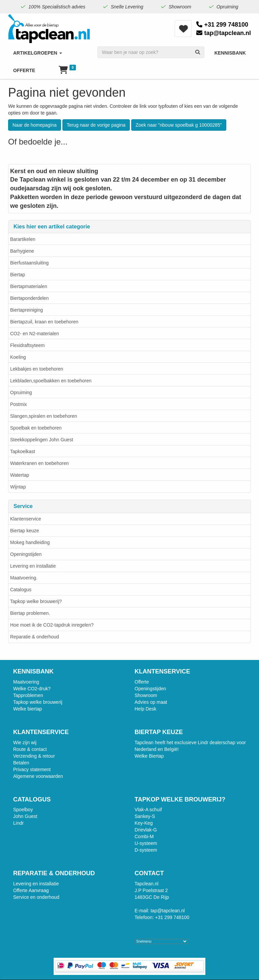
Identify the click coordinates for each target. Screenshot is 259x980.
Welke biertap (27, 709)
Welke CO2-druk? (32, 689)
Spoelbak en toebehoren (36, 428)
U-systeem (146, 843)
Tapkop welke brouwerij (38, 702)
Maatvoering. (24, 578)
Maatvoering (26, 682)
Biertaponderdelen (29, 298)
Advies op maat (151, 702)
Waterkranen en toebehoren (39, 463)
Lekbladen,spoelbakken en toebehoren (51, 381)
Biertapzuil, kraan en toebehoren (44, 322)
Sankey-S (145, 816)
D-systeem (146, 850)
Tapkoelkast (23, 451)
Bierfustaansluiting (29, 263)
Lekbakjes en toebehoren (37, 369)
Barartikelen (23, 239)
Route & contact (30, 749)
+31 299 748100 (222, 25)
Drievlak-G (146, 830)
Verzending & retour (34, 756)
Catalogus (21, 590)
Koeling (18, 357)
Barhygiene (22, 251)
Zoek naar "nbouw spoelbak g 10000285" (179, 125)
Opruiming (21, 392)
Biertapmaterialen (29, 286)
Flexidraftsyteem (27, 345)
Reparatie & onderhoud (35, 637)
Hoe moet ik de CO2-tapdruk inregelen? (52, 625)
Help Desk (146, 709)
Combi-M (144, 836)
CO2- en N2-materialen (35, 334)
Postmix (19, 404)
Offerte (142, 682)
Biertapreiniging (26, 310)
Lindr (18, 823)
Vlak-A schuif (148, 810)
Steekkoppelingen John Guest (42, 440)
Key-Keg (144, 823)
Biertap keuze (25, 531)
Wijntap (18, 487)
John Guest (25, 816)
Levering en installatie (33, 566)
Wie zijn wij (25, 742)
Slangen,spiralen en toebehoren (44, 416)
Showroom (146, 695)
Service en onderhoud (36, 897)
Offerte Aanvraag (31, 890)
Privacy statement (32, 769)
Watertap (20, 475)
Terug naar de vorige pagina (96, 125)
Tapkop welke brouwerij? (36, 601)
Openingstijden (26, 554)
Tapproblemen (28, 695)
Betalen (21, 763)
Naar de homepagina (35, 125)
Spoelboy (23, 810)
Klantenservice (26, 519)
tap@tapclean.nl (224, 33)
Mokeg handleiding (30, 542)
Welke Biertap (149, 756)
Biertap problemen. (30, 613)
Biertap (18, 275)
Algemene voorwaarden (38, 776)
